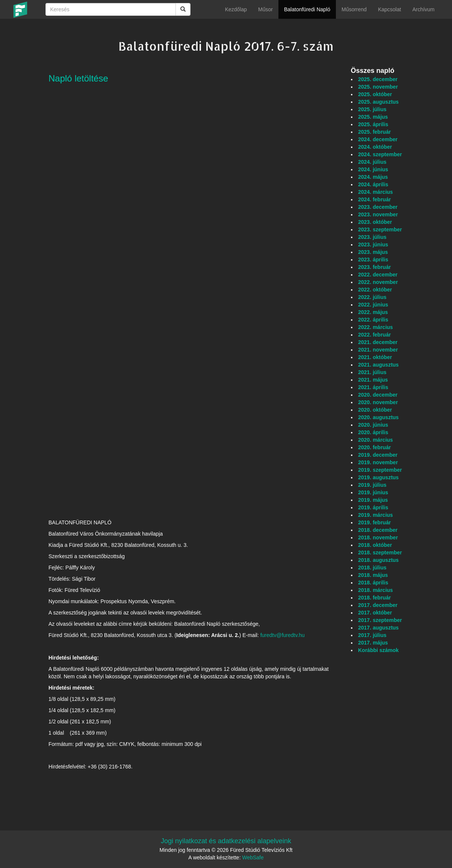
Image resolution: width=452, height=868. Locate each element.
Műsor (265, 9)
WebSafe (253, 857)
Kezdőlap (236, 9)
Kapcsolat (389, 9)
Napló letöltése (78, 78)
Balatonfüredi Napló (307, 9)
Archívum (423, 9)
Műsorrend (354, 9)
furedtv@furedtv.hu (283, 635)
